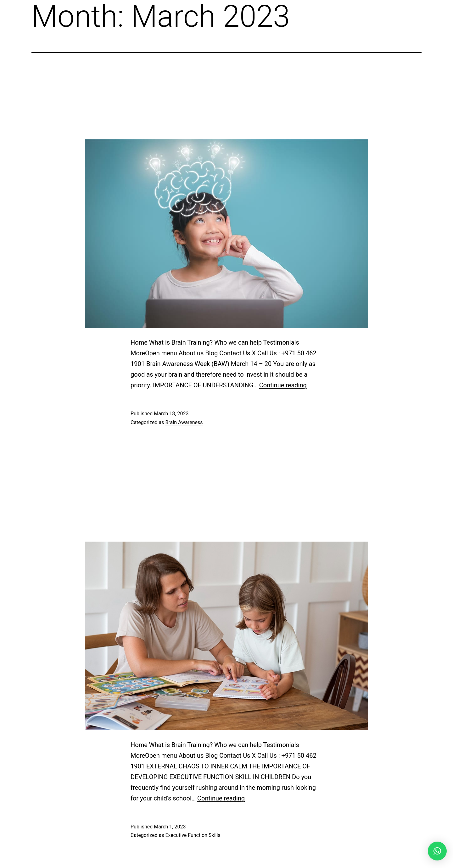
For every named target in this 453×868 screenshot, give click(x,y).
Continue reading (283, 385)
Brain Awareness (184, 422)
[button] (437, 851)
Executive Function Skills (193, 835)
